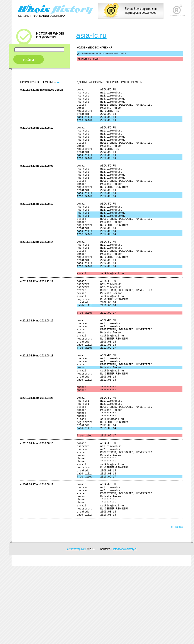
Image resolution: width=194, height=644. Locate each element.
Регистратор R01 (76, 627)
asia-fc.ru (91, 35)
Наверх (177, 605)
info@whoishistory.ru (125, 627)
